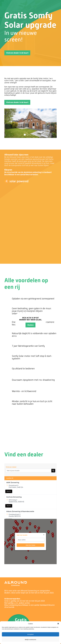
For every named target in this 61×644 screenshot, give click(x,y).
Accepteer (31, 634)
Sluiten (30, 325)
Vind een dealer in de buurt (17, 53)
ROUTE (9, 491)
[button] (58, 624)
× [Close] (44, 535)
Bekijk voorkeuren (30, 640)
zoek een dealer (30, 545)
